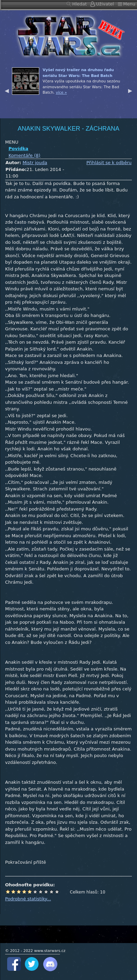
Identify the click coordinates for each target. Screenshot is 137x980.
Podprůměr (24, 892)
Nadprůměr (35, 892)
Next (130, 90)
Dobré (41, 892)
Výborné (46, 892)
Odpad (8, 892)
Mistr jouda (35, 163)
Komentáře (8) (24, 155)
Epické (57, 892)
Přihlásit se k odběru (109, 163)
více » (62, 92)
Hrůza (13, 892)
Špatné (19, 892)
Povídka (18, 149)
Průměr (30, 892)
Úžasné (51, 892)
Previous (7, 90)
